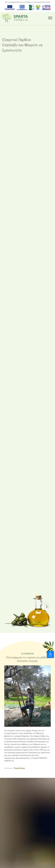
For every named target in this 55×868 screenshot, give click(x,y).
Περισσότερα (19, 768)
